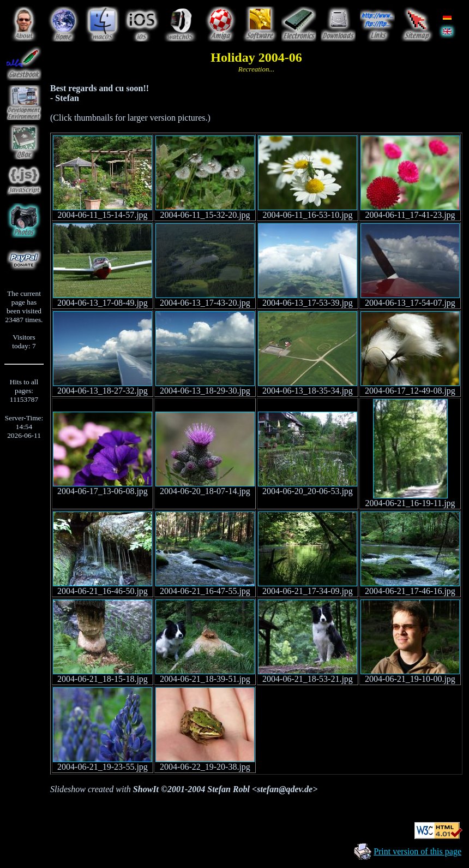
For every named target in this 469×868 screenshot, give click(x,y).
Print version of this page (417, 851)
